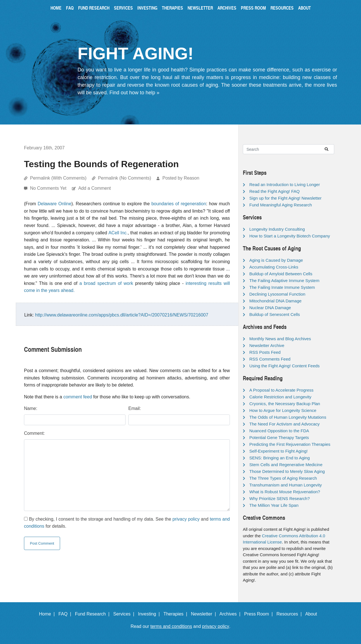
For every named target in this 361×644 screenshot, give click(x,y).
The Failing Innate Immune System (282, 287)
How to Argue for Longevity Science (283, 410)
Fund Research (94, 8)
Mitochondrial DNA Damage (275, 301)
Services (123, 8)
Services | (125, 614)
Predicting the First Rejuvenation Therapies (290, 444)
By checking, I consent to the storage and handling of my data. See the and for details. (127, 523)
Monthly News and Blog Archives (280, 339)
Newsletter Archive (267, 345)
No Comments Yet (49, 188)
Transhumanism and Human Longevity (286, 485)
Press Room (253, 8)
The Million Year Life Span (274, 505)
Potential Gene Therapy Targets (279, 437)
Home (56, 8)
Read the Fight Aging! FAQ (274, 191)
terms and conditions (171, 626)
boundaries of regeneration (179, 204)
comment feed (78, 397)
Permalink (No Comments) (124, 178)
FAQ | (66, 614)
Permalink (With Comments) (58, 178)
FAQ (70, 8)
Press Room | (260, 614)
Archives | (231, 614)
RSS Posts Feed (265, 352)
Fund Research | (93, 614)
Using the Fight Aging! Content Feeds (284, 366)
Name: (31, 408)
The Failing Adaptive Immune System (284, 280)
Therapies (172, 8)
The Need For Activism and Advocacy (284, 424)
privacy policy (186, 519)
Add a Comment (94, 188)
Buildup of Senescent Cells (275, 314)
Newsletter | (205, 614)
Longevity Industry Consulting (277, 229)
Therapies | (176, 614)
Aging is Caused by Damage (276, 260)
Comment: (34, 433)
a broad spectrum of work (106, 283)
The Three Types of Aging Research (283, 478)
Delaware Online (54, 204)
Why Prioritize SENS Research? (279, 498)
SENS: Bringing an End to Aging (279, 458)
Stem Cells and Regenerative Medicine (286, 465)
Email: (135, 408)
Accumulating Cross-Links (274, 267)
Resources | (290, 614)
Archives (227, 8)
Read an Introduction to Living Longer (285, 185)
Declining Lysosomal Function (277, 294)
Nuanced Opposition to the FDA (279, 431)
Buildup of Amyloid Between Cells (281, 274)
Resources (282, 8)
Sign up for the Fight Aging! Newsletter (285, 198)
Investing (147, 8)
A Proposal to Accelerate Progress (281, 390)
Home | (48, 614)
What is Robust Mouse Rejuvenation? (285, 492)
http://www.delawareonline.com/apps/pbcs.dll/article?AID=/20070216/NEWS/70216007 (122, 315)
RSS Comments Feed (270, 359)
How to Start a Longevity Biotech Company (290, 236)
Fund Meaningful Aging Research (281, 205)
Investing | (150, 614)
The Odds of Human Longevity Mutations (288, 417)
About (304, 8)
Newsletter (200, 8)
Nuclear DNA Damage (270, 308)
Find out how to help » (134, 93)
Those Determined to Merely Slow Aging (287, 471)
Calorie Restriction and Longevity (280, 397)
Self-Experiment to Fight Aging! (279, 451)
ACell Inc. (118, 233)
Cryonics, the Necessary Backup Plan (285, 404)
